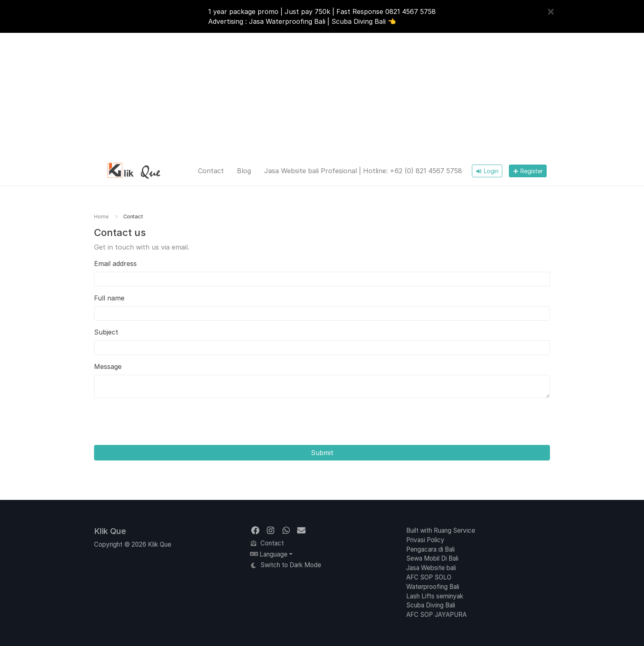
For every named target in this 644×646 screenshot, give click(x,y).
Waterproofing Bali (433, 587)
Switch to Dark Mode (286, 565)
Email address (115, 263)
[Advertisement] (322, 94)
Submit (322, 453)
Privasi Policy (425, 540)
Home (101, 216)
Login (487, 171)
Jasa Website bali (431, 568)
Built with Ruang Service (441, 530)
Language (269, 554)
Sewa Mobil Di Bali (432, 558)
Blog (244, 171)
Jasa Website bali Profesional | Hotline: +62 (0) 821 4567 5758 (363, 171)
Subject (106, 332)
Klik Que (110, 531)
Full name (109, 298)
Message (108, 367)
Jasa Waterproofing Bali (287, 21)
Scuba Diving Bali (359, 21)
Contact (211, 171)
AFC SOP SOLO (429, 577)
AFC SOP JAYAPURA (436, 615)
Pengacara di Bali (430, 549)
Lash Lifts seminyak (435, 596)
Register (528, 171)
